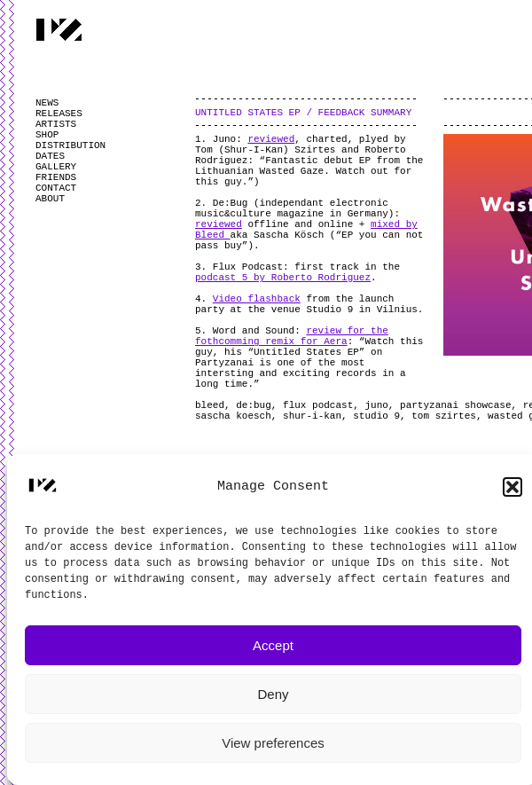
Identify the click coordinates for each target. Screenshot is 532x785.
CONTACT (56, 188)
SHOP (47, 135)
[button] (512, 487)
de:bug (254, 405)
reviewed (271, 139)
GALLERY (56, 167)
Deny (273, 694)
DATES (50, 156)
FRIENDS (56, 177)
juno (376, 405)
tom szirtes (444, 416)
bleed (210, 405)
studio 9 (376, 416)
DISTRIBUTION (70, 145)
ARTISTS (56, 124)
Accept (273, 645)
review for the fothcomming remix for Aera (292, 336)
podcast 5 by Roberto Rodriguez (283, 278)
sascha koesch (233, 416)
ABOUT (50, 199)
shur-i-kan (312, 416)
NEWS (47, 103)
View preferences (273, 743)
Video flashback (257, 299)
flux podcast (318, 405)
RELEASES (59, 114)
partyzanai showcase (455, 405)
